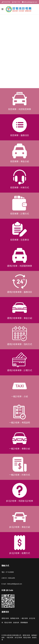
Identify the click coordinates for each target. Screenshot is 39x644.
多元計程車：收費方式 (20, 553)
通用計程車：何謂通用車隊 (20, 266)
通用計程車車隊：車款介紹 (20, 318)
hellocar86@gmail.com (30, 2)
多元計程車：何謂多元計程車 (20, 501)
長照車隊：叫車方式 (20, 188)
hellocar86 (11, 578)
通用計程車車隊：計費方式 (20, 370)
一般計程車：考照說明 (20, 423)
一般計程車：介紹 (20, 396)
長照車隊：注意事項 (20, 240)
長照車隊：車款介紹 (20, 161)
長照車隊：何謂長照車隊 (20, 109)
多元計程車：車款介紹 (20, 527)
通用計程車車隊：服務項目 (20, 292)
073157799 (7, 2)
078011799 (17, 2)
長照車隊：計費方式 (20, 214)
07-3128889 (10, 572)
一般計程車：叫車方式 (20, 475)
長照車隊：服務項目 (20, 135)
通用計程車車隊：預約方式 (20, 344)
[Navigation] (2, 9)
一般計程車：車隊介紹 (20, 449)
